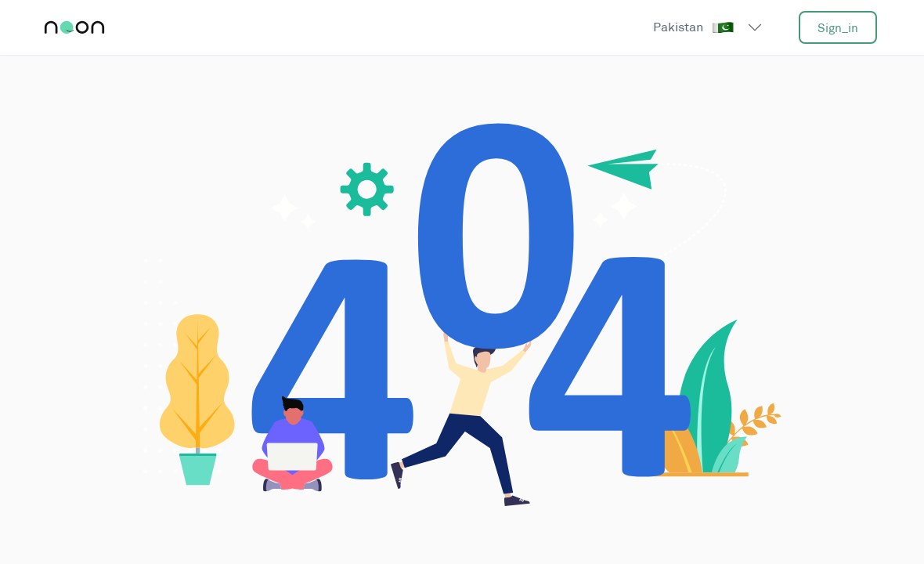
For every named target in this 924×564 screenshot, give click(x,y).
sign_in (838, 28)
